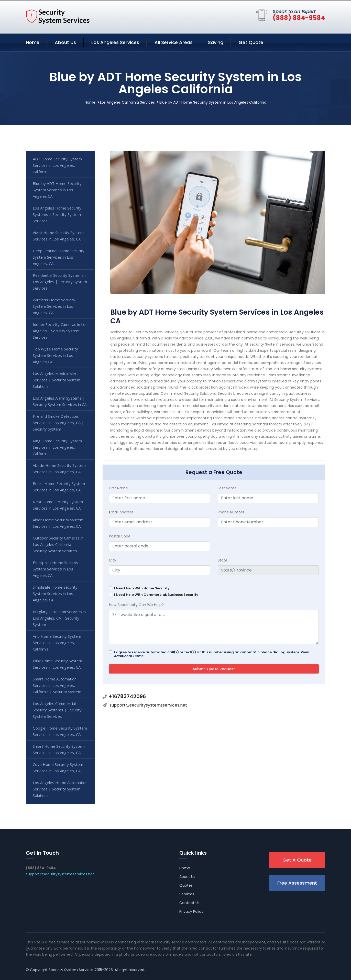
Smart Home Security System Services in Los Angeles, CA (59, 749)
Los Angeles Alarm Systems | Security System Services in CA (60, 401)
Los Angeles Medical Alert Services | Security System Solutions (57, 380)
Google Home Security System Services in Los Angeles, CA (60, 731)
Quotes (186, 885)
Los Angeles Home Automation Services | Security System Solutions (60, 789)
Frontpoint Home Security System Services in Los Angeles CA (56, 569)
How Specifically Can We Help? (136, 605)
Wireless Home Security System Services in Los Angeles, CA (54, 306)
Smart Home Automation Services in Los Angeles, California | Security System (57, 685)
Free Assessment (297, 883)
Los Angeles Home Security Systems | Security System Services (57, 214)
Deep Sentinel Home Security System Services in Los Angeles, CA (59, 257)
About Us (65, 42)
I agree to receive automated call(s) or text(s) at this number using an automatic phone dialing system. (211, 654)
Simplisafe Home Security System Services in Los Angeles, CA (55, 593)
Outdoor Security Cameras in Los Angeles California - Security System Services (58, 544)
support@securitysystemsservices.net (148, 705)
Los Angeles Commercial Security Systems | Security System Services (57, 710)
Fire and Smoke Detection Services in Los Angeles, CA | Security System (58, 423)
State (223, 560)
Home (33, 42)
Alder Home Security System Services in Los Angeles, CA (58, 523)
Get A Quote (297, 860)
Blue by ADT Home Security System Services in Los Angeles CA (57, 190)
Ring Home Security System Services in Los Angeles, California (57, 447)
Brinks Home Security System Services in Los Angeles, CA (59, 487)
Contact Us (189, 903)
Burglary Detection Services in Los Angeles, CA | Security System (59, 618)
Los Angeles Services (115, 42)
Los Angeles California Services (127, 102)
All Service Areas (174, 42)
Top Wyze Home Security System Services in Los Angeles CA (55, 355)
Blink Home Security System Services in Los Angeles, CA (57, 664)
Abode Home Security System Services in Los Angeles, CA (59, 469)
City (113, 560)
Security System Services (71, 970)
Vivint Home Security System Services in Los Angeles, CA (58, 236)
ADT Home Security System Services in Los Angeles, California (57, 165)
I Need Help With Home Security (142, 588)
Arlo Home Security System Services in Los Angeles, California (57, 643)
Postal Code (120, 536)
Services (187, 894)
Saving (216, 42)
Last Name (227, 488)
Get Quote (251, 42)
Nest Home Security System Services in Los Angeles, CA (58, 505)
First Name (118, 488)
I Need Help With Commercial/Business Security (156, 595)
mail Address (121, 512)
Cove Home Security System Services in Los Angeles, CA (58, 768)
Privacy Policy (191, 911)
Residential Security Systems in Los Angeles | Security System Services (60, 282)
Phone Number (231, 512)
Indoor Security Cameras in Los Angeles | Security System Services (60, 331)
